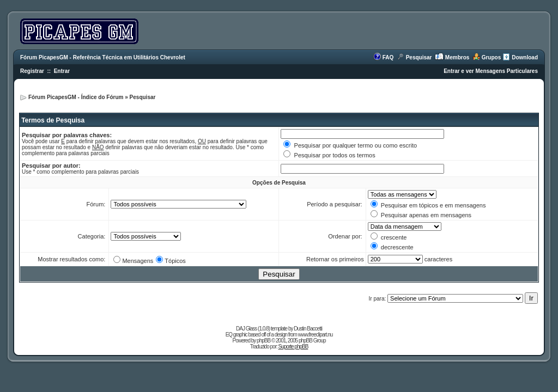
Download (525, 57)
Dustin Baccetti (308, 329)
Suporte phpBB (293, 347)
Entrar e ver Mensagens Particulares (491, 71)
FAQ (388, 57)
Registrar (32, 71)
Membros (457, 57)
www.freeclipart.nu (316, 335)
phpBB (263, 341)
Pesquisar (419, 57)
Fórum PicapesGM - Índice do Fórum (76, 97)
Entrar (62, 71)
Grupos (492, 57)
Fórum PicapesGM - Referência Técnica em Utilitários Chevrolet (103, 57)
